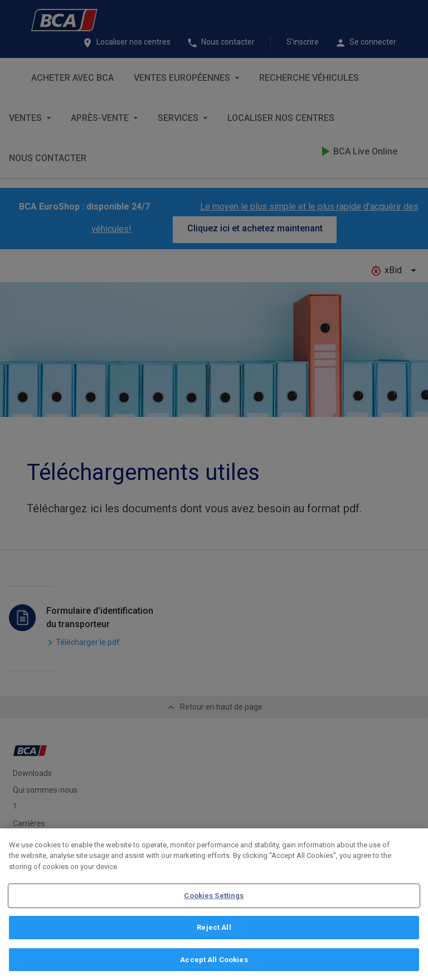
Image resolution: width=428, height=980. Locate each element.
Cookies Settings (214, 903)
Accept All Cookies (214, 966)
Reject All (214, 935)
